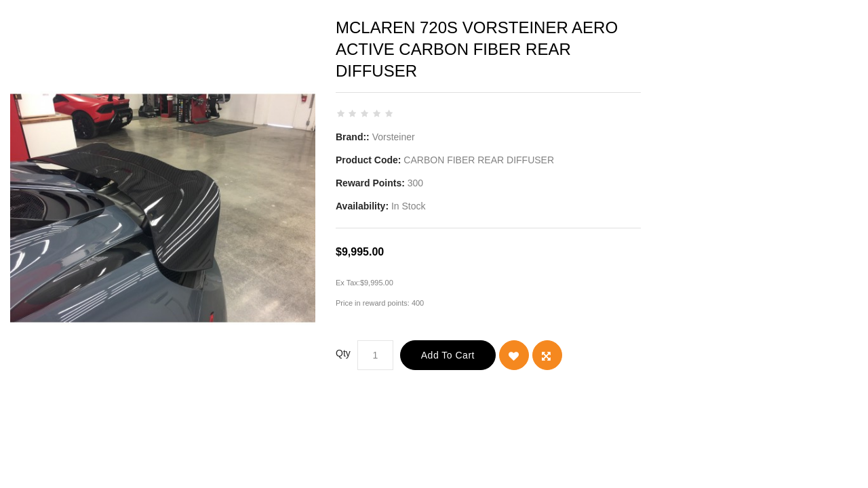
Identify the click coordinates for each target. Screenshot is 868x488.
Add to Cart (448, 355)
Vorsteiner (394, 137)
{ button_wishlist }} (514, 355)
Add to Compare (547, 355)
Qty (343, 353)
